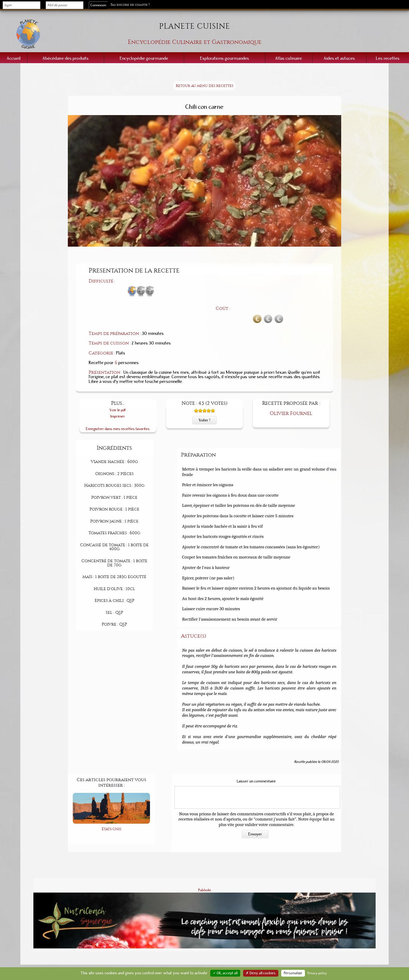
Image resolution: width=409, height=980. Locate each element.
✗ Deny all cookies (261, 973)
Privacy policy (317, 973)
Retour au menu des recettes (204, 86)
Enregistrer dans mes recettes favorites (118, 401)
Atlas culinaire (289, 58)
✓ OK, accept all (225, 973)
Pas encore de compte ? (130, 5)
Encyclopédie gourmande (144, 58)
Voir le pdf (118, 383)
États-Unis (112, 801)
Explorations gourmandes (225, 58)
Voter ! (204, 393)
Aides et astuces (339, 58)
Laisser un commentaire (256, 754)
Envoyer (255, 806)
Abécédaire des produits (66, 58)
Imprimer (118, 389)
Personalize (293, 973)
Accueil (14, 58)
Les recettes (388, 58)
